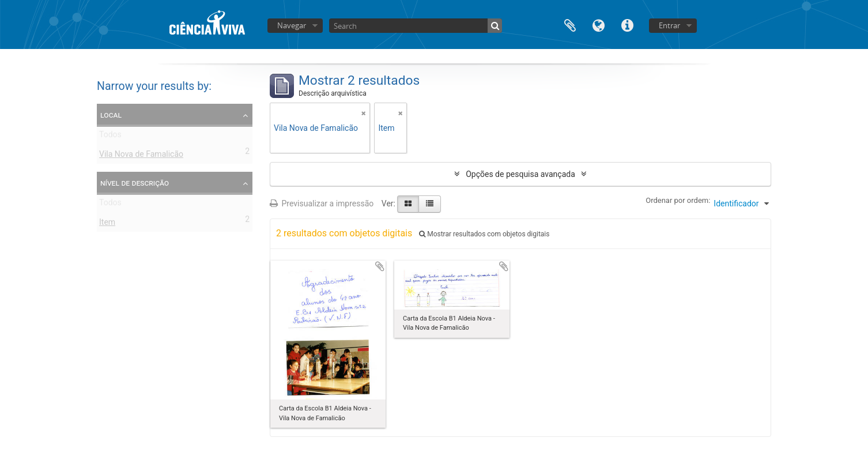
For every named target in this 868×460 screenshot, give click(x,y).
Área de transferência (570, 24)
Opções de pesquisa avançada (520, 174)
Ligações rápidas (628, 24)
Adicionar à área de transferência (380, 266)
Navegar (292, 25)
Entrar (669, 25)
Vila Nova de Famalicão (141, 156)
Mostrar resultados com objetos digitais (484, 234)
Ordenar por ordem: (678, 200)
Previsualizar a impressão (322, 203)
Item (107, 224)
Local (111, 115)
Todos (110, 137)
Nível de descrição (135, 183)
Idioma (599, 24)
